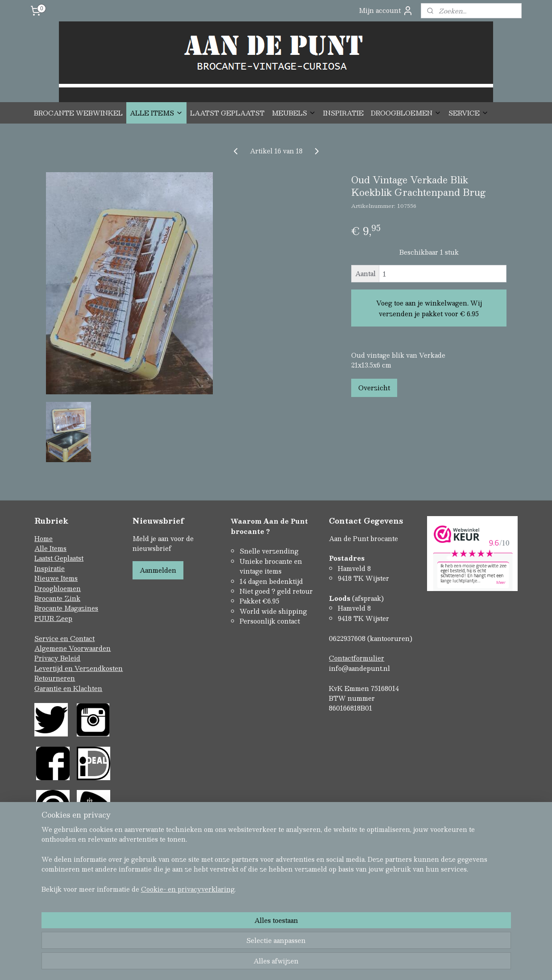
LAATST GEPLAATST (227, 113)
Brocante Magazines (66, 608)
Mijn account (386, 10)
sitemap (240, 935)
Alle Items (50, 548)
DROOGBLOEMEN (406, 113)
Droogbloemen (58, 588)
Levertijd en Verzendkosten (79, 668)
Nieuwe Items (56, 578)
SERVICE (469, 113)
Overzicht (374, 388)
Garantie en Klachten (68, 688)
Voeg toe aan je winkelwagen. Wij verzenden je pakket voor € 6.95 (429, 308)
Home (44, 538)
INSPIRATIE (343, 113)
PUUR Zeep (53, 618)
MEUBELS (294, 113)
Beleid (70, 658)
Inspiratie (50, 568)
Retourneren (55, 678)
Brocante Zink (57, 598)
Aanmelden (158, 570)
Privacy (47, 658)
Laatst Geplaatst (59, 558)
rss (257, 935)
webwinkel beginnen (291, 935)
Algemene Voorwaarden (73, 648)
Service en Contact (64, 638)
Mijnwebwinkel (370, 935)
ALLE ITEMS (156, 113)
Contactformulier (357, 658)
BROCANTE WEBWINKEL (78, 113)
